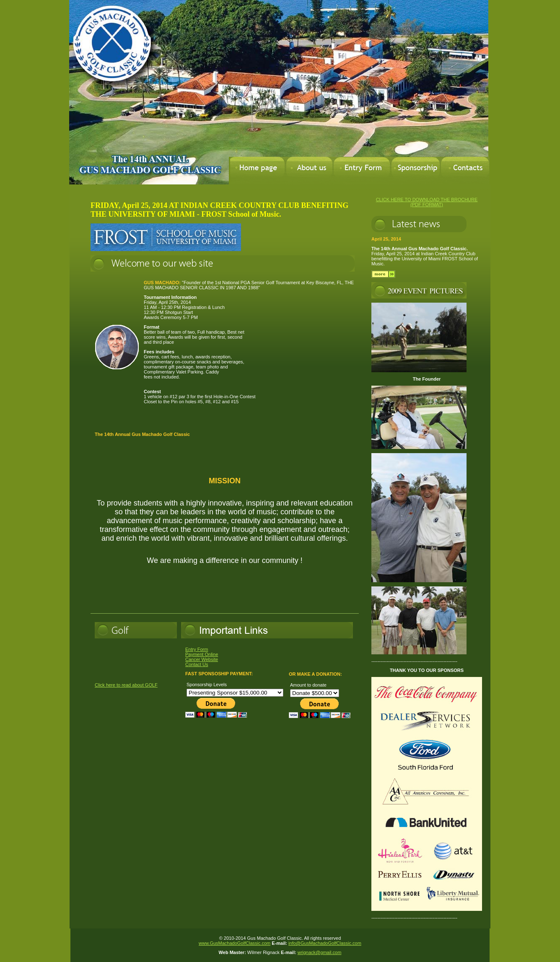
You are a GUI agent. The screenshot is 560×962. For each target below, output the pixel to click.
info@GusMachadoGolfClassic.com (325, 943)
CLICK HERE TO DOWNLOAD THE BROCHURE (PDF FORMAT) (427, 202)
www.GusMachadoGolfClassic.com (235, 943)
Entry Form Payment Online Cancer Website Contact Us (202, 657)
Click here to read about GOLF (126, 685)
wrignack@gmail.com (320, 952)
